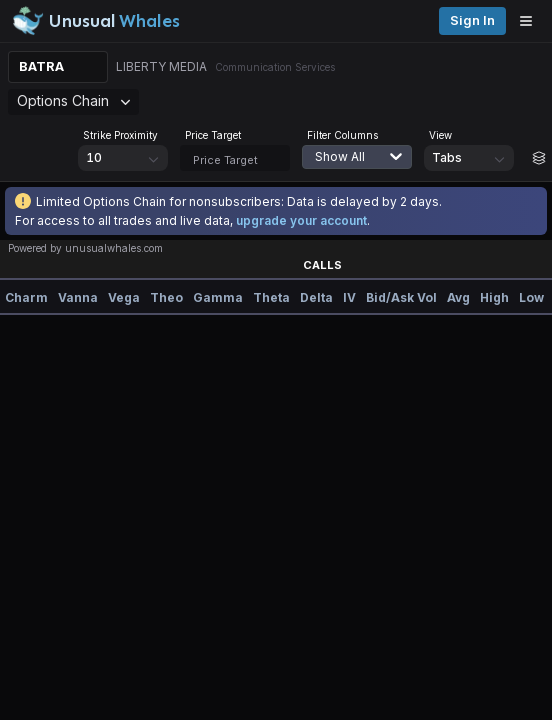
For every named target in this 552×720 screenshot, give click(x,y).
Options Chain (73, 100)
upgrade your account (301, 220)
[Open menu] (531, 21)
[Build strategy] (539, 158)
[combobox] (367, 169)
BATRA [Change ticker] (41, 66)
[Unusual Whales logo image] (96, 21)
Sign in (472, 20)
